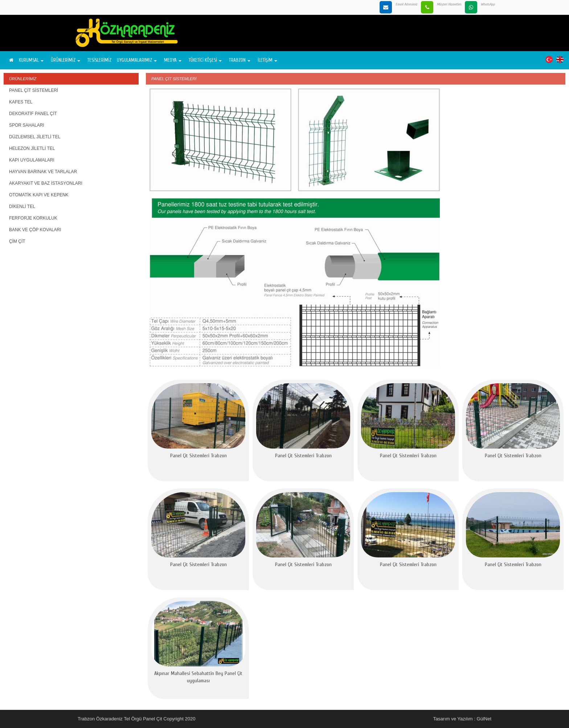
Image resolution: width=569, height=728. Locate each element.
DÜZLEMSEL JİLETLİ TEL (35, 137)
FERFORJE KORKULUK (33, 218)
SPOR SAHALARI (27, 125)
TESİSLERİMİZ (99, 60)
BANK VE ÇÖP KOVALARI (35, 230)
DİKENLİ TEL (22, 206)
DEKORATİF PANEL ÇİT (33, 114)
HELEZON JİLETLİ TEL (32, 148)
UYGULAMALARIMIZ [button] (137, 60)
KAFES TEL (21, 102)
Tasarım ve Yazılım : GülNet (462, 719)
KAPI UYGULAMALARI (32, 160)
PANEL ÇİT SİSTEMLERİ (34, 90)
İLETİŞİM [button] (267, 60)
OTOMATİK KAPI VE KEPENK (39, 195)
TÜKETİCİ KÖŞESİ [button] (205, 60)
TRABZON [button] (240, 60)
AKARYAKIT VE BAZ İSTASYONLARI (46, 183)
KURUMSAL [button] (31, 60)
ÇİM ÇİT (17, 241)
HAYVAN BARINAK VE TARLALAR (43, 172)
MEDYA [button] (173, 60)
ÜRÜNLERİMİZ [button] (66, 60)
